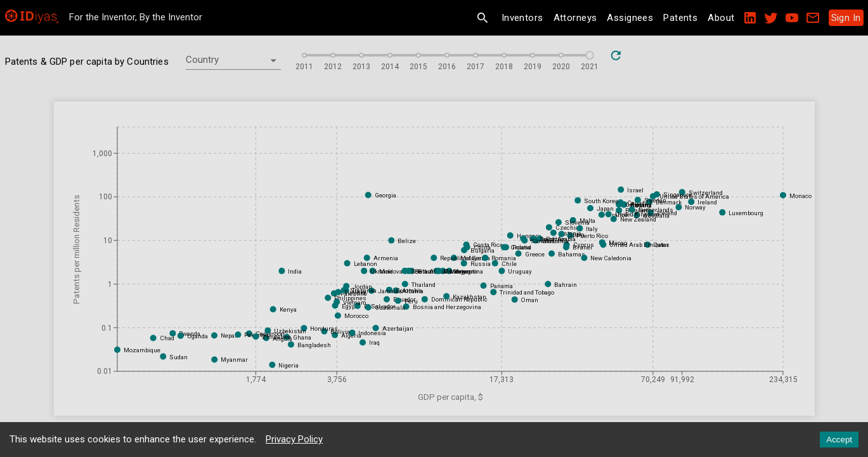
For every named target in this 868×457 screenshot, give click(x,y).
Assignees (630, 18)
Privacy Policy (294, 439)
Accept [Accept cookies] (839, 440)
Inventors (522, 18)
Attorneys (575, 18)
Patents (680, 18)
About (721, 18)
